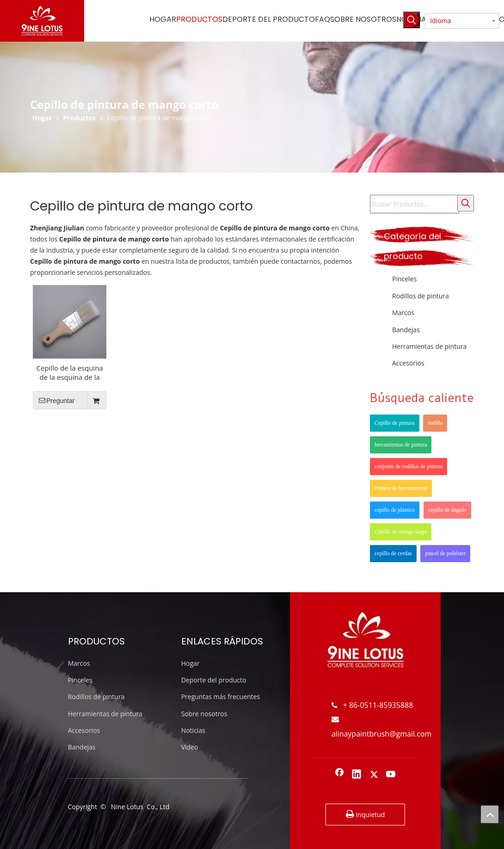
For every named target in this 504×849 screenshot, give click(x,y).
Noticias (193, 730)
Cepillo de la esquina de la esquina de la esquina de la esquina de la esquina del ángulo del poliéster (70, 372)
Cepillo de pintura (395, 423)
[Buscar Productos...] (415, 204)
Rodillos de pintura (421, 296)
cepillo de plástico (395, 510)
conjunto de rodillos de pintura (409, 466)
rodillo (435, 423)
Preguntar (54, 400)
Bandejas (406, 330)
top (490, 814)
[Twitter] (374, 775)
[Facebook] (339, 775)
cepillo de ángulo (447, 510)
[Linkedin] (356, 775)
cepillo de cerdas (393, 553)
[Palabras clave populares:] (412, 20)
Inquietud (366, 814)
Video (190, 747)
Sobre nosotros (204, 714)
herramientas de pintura (401, 445)
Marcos (403, 313)
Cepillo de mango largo (401, 532)
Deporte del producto (214, 680)
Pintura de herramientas (401, 488)
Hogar (191, 663)
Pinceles (404, 279)
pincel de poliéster (445, 553)
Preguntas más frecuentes (221, 697)
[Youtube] (391, 775)
